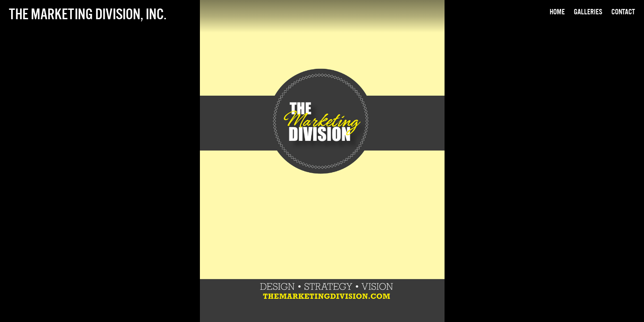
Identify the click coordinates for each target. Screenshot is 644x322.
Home (557, 12)
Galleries (588, 12)
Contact (623, 12)
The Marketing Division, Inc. (88, 14)
